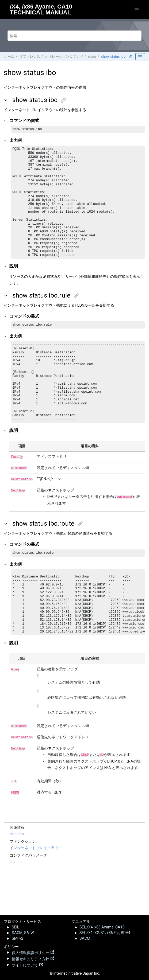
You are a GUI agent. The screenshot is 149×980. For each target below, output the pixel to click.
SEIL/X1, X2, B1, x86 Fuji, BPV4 (105, 933)
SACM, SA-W (23, 933)
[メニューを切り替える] (136, 10)
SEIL (15, 927)
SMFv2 (18, 938)
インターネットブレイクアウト (36, 866)
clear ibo (17, 852)
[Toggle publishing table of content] (140, 57)
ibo (12, 880)
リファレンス (30, 56)
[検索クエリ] (74, 36)
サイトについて (25, 965)
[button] (6, 100)
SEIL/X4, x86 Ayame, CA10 (102, 927)
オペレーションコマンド (64, 56)
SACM (85, 938)
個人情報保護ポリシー (30, 952)
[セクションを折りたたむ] (131, 57)
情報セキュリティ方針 (30, 958)
